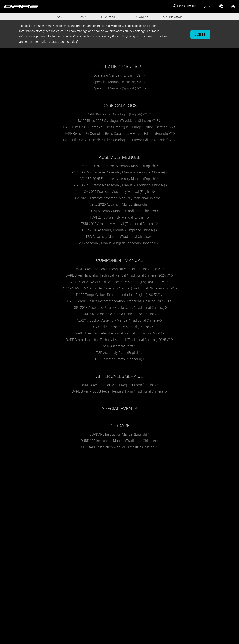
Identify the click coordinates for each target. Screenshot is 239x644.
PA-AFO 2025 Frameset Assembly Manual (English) (120, 166)
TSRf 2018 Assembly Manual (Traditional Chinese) (119, 224)
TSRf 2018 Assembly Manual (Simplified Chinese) (119, 230)
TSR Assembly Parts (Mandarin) (120, 359)
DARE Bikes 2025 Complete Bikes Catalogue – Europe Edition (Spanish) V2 (119, 140)
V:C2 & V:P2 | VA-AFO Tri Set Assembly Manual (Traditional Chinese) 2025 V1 (120, 288)
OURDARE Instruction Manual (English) (119, 434)
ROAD (82, 17)
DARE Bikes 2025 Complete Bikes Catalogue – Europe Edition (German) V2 (120, 127)
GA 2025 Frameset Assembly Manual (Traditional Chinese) (120, 198)
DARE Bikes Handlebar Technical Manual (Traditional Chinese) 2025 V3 (119, 340)
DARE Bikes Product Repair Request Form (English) (119, 385)
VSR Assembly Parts (120, 346)
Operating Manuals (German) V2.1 (120, 82)
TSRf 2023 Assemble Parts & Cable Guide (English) (120, 314)
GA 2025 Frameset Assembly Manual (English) (120, 192)
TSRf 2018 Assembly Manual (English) (119, 217)
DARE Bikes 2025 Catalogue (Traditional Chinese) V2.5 (119, 121)
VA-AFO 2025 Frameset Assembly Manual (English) (120, 179)
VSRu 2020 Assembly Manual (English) (119, 204)
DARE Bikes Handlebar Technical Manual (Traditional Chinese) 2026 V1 (119, 275)
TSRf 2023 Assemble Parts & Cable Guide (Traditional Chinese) (120, 308)
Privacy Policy (111, 36)
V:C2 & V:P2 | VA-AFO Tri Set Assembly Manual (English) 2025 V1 (120, 282)
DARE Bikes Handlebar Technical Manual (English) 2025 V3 (119, 333)
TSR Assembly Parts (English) (119, 353)
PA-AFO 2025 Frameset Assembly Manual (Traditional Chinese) (120, 172)
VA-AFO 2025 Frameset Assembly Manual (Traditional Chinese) (120, 185)
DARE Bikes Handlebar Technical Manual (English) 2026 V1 (119, 269)
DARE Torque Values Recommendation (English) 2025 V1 (120, 295)
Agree (200, 34)
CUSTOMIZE (140, 17)
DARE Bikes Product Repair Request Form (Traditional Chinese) (119, 391)
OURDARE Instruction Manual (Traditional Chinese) (119, 441)
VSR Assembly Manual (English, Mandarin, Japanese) (120, 243)
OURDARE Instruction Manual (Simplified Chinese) (119, 447)
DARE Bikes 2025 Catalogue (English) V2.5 (119, 114)
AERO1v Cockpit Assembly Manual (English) (119, 327)
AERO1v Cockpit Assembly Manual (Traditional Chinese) (119, 320)
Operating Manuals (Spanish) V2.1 (119, 88)
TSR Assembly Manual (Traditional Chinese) (119, 237)
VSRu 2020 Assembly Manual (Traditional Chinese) (119, 211)
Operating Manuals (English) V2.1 (120, 75)
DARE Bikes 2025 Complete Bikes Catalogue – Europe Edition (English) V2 (120, 133)
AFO (60, 17)
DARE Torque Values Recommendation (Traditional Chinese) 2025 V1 (120, 301)
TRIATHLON (109, 17)
